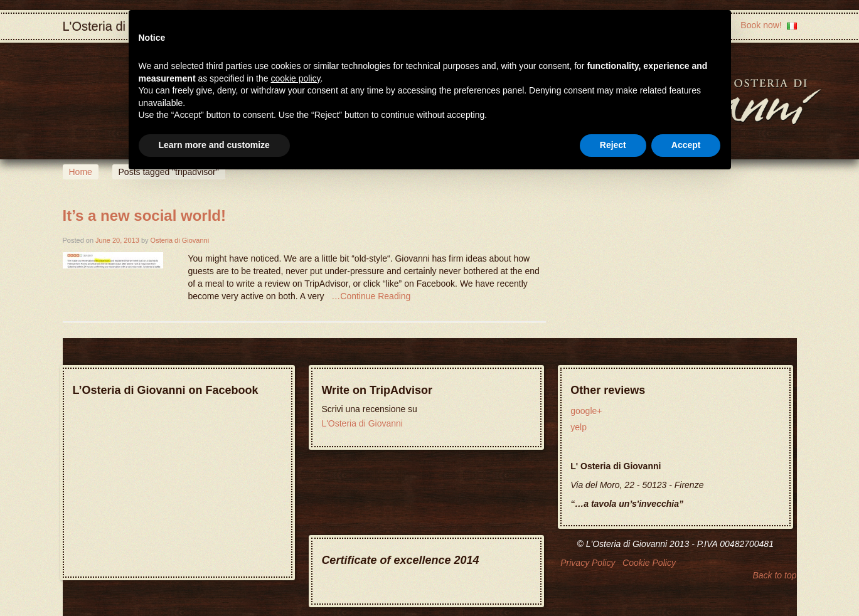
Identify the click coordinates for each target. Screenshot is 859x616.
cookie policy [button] (295, 78)
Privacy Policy (588, 563)
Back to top (774, 575)
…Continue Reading (371, 296)
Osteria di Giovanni (180, 240)
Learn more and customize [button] (214, 145)
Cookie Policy (649, 563)
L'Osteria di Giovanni (362, 423)
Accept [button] (686, 145)
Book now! (761, 25)
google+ (586, 411)
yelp (579, 427)
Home (81, 172)
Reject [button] (613, 145)
